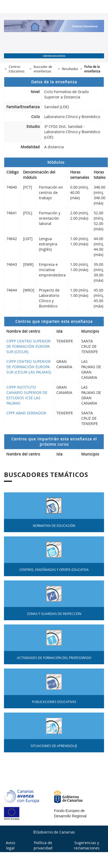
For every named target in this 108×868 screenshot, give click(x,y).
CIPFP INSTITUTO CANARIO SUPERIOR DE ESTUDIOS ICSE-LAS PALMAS (27, 395)
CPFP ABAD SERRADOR (26, 413)
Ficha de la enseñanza (92, 69)
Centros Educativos (17, 69)
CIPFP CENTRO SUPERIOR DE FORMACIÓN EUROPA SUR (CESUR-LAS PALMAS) (29, 367)
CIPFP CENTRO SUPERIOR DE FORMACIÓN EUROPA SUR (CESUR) (28, 346)
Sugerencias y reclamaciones (87, 845)
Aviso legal (10, 845)
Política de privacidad (43, 845)
